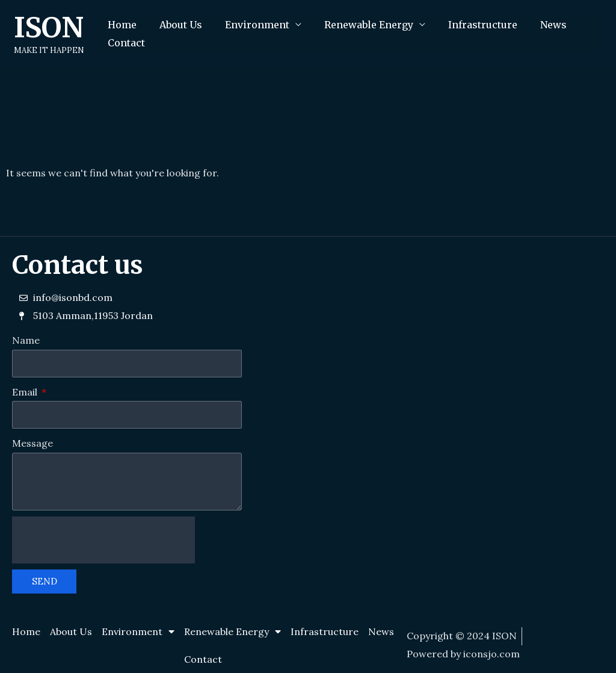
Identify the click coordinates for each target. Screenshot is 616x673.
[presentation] (103, 540)
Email (26, 392)
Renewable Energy (356, 25)
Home (120, 25)
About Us (175, 25)
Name (26, 340)
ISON (49, 28)
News (534, 25)
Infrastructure (467, 25)
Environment (248, 25)
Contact (125, 43)
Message (32, 443)
